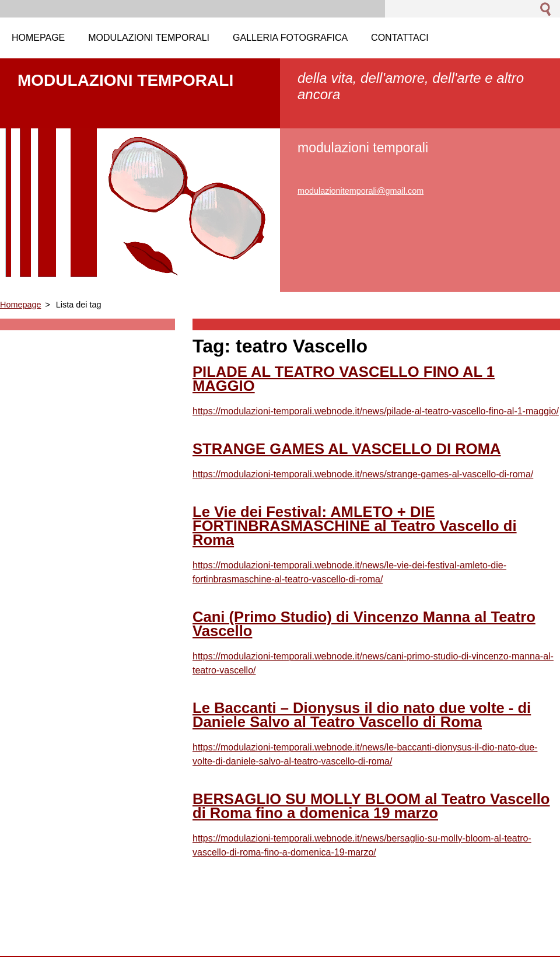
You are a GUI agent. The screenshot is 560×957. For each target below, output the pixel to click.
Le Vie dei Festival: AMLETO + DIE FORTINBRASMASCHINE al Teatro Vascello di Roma (355, 526)
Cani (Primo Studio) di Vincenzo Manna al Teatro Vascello (364, 624)
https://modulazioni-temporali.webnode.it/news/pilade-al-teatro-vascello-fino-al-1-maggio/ (376, 411)
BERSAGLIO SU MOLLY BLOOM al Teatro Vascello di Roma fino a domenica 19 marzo (371, 806)
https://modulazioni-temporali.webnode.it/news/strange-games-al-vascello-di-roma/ (363, 474)
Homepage (20, 305)
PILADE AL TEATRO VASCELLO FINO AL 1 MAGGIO (344, 379)
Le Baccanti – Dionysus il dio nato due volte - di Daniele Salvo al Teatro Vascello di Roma (362, 715)
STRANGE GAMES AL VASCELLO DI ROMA (346, 449)
